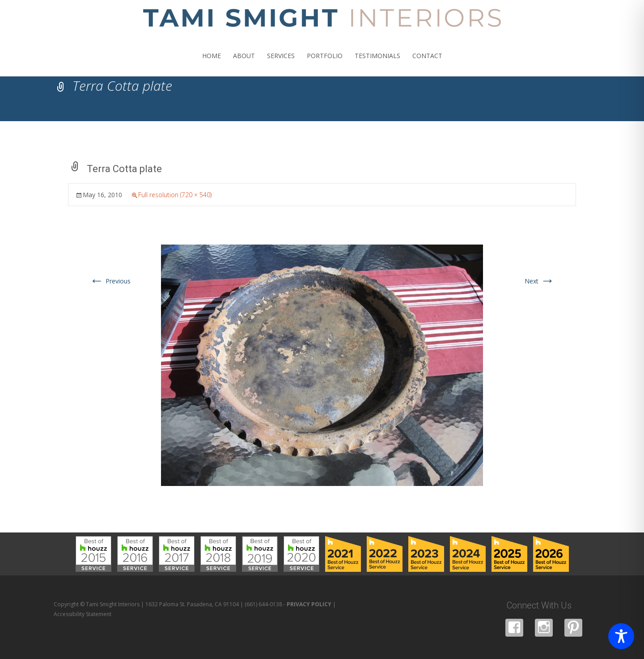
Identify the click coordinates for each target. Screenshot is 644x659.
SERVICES (281, 64)
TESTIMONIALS (377, 64)
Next (540, 281)
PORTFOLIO (325, 64)
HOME (212, 64)
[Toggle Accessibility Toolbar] (621, 636)
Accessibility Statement (83, 614)
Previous (110, 281)
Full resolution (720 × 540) (175, 195)
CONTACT (427, 64)
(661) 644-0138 (263, 604)
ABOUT (244, 64)
